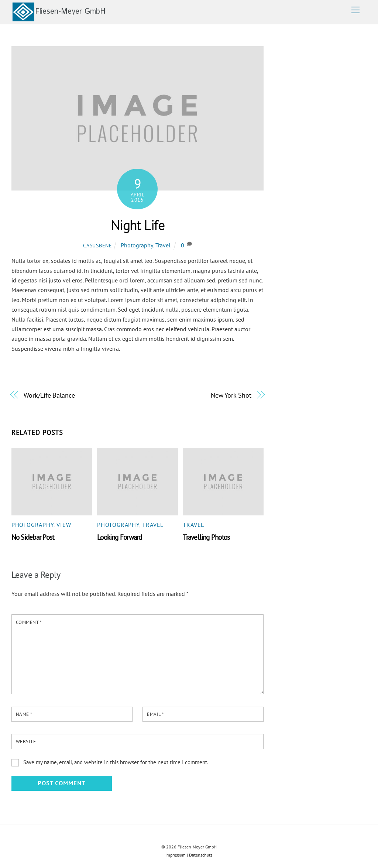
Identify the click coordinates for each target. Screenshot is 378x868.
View (64, 525)
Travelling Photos (206, 537)
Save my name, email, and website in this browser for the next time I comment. (116, 762)
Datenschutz (201, 855)
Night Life (138, 225)
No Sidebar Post (33, 537)
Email (156, 714)
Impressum (176, 855)
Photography (137, 245)
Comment (29, 622)
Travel (163, 245)
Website (26, 742)
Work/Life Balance (49, 395)
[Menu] (355, 10)
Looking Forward (119, 537)
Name (24, 714)
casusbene (97, 245)
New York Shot (231, 395)
